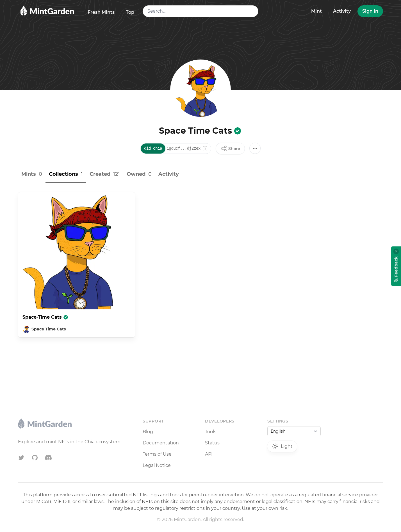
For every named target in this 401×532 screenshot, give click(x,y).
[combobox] (200, 11)
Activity (342, 11)
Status (212, 443)
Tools (211, 432)
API (209, 454)
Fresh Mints (101, 12)
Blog (148, 432)
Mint (316, 11)
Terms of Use (157, 454)
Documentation (161, 443)
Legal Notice (157, 465)
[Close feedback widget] (396, 251)
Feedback (396, 269)
